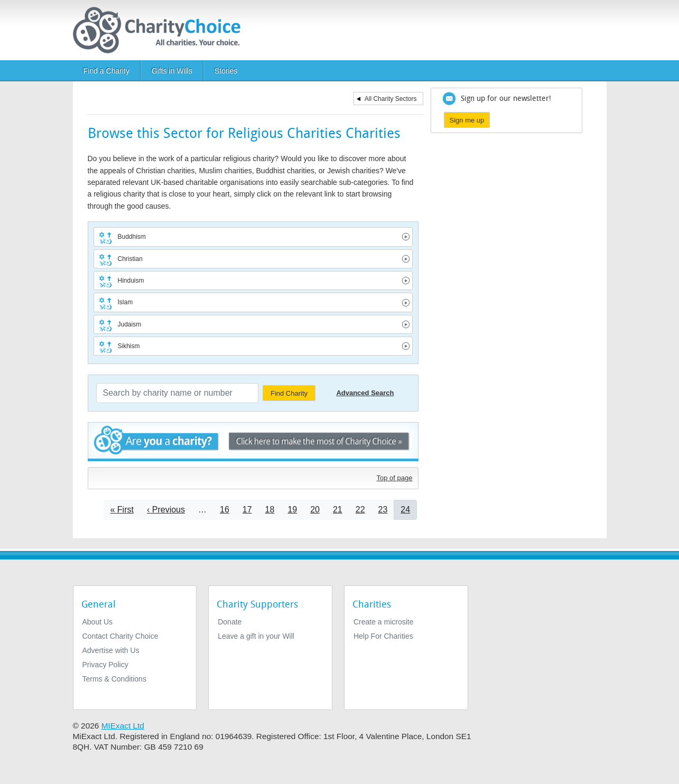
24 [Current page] (405, 510)
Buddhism (132, 237)
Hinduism (131, 281)
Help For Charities (383, 636)
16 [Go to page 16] (225, 510)
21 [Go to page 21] (338, 510)
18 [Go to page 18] (270, 510)
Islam (125, 302)
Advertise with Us (111, 650)
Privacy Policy (105, 665)
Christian (130, 259)
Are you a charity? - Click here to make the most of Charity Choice (253, 442)
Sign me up (467, 120)
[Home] (161, 30)
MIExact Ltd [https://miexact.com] (123, 726)
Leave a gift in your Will (256, 636)
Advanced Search (365, 393)
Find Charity (289, 393)
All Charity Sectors (391, 99)
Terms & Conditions (114, 679)
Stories (226, 71)
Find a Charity (106, 71)
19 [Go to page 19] (292, 510)
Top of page (395, 478)
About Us (98, 622)
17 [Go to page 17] (247, 510)
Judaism (130, 324)
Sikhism (129, 346)
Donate (230, 622)
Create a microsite (384, 622)
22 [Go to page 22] (360, 510)
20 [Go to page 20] (315, 510)
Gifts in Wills (172, 71)
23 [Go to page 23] (383, 510)
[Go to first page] (122, 510)
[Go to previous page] (166, 510)
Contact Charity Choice (120, 636)
